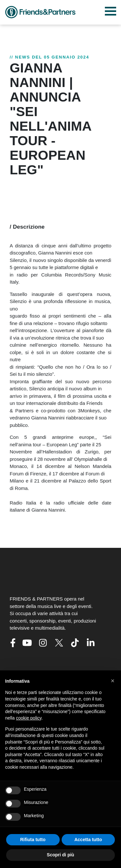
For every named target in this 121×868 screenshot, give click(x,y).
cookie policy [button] (29, 718)
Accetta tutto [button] (88, 840)
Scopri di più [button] (60, 855)
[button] (113, 681)
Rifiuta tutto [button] (33, 840)
